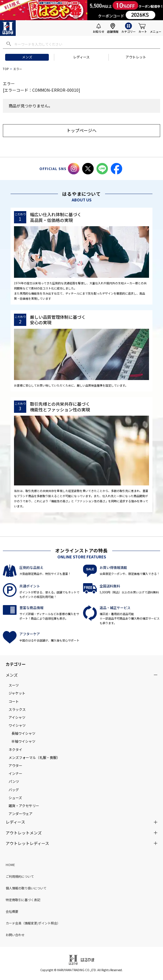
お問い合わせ (15, 935)
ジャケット (17, 693)
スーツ (14, 685)
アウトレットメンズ (24, 833)
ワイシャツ (17, 725)
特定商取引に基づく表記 (23, 900)
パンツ (14, 781)
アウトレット (136, 57)
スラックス (17, 709)
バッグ (14, 790)
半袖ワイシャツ (23, 741)
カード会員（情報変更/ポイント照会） (33, 923)
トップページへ (81, 130)
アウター (15, 765)
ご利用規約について (20, 876)
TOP (6, 69)
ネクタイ (15, 749)
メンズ (27, 57)
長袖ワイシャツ (23, 733)
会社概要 (12, 911)
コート (14, 701)
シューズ (15, 798)
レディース (81, 57)
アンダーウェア (21, 813)
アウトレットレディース (27, 843)
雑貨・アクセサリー (24, 806)
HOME (10, 865)
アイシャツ (17, 717)
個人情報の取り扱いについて (26, 888)
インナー (15, 773)
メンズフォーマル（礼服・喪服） (34, 757)
